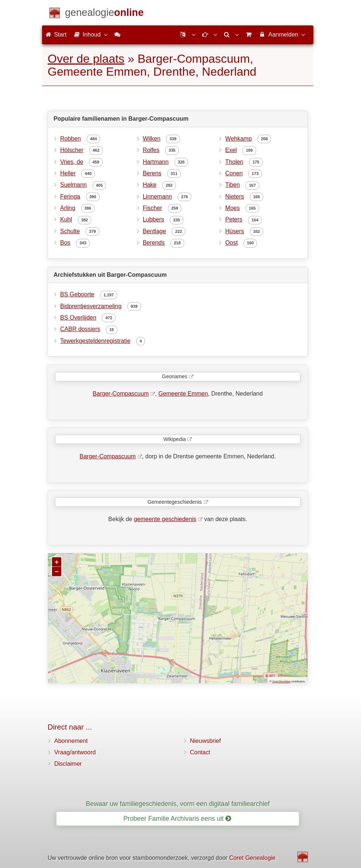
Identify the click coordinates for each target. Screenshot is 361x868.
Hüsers (235, 231)
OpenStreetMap (281, 681)
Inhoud (90, 34)
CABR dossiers (80, 329)
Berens (152, 173)
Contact (200, 752)
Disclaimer (68, 764)
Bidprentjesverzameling (91, 306)
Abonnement (71, 741)
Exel (231, 150)
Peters (234, 219)
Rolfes (151, 150)
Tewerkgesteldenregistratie (95, 341)
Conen (234, 173)
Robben (71, 139)
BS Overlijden (78, 318)
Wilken (152, 139)
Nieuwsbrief (206, 741)
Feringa (70, 197)
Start (56, 35)
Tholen (234, 162)
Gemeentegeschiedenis (174, 502)
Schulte (70, 231)
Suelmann (73, 185)
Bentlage (154, 231)
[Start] (104, 14)
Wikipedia (175, 439)
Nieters (235, 197)
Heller (68, 173)
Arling (68, 208)
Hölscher (72, 150)
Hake (150, 185)
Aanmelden (282, 34)
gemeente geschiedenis (165, 519)
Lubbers (154, 219)
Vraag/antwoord (75, 752)
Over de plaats (86, 59)
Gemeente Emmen (183, 394)
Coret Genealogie (252, 858)
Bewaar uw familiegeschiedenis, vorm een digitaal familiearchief (178, 804)
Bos (65, 243)
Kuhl (66, 219)
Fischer (152, 208)
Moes (232, 208)
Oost (231, 243)
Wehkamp (238, 139)
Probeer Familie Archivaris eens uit (177, 819)
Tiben (232, 185)
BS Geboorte (77, 294)
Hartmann (156, 162)
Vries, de (72, 162)
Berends (154, 243)
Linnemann (157, 197)
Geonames (175, 376)
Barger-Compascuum (121, 394)
